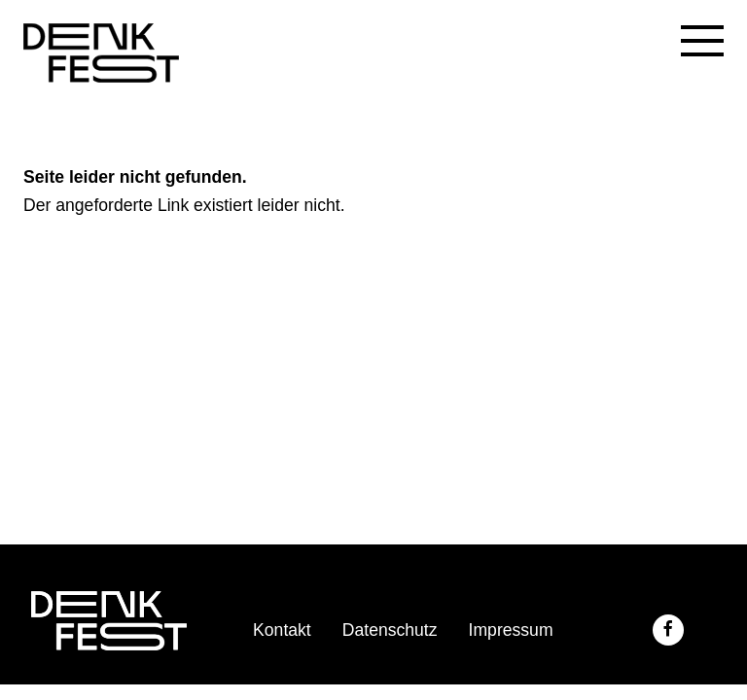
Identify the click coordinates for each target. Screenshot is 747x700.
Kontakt (282, 630)
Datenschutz (390, 630)
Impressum (511, 630)
